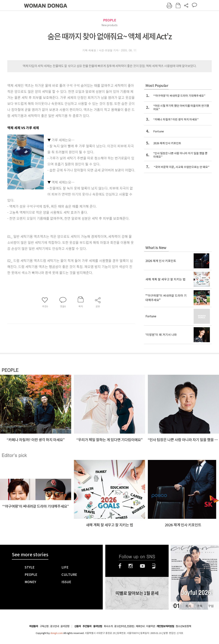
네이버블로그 (154, 566)
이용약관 (151, 626)
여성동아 (34, 626)
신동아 (78, 626)
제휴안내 (140, 626)
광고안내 (55, 626)
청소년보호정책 (183, 626)
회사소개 (108, 626)
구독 (199, 606)
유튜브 (142, 566)
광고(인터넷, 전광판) (124, 626)
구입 (211, 606)
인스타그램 (131, 566)
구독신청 (44, 626)
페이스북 (120, 566)
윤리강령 (65, 626)
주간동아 (87, 626)
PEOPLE (110, 20)
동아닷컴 (98, 626)
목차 (188, 606)
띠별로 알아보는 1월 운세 (137, 593)
